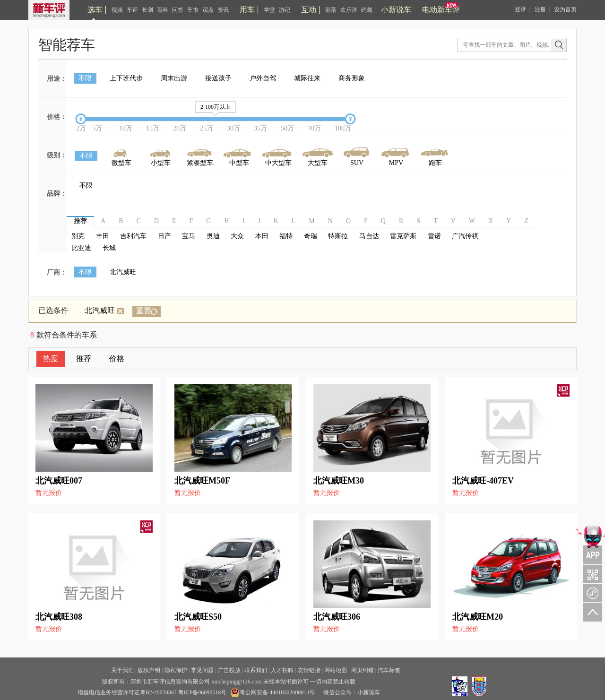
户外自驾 (263, 78)
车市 (193, 10)
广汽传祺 (465, 236)
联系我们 (256, 670)
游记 (285, 10)
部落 (331, 10)
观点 (208, 10)
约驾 (367, 10)
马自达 (369, 236)
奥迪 (213, 236)
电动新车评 (441, 10)
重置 (144, 311)
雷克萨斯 (403, 236)
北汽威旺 (123, 272)
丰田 (103, 236)
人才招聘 (282, 670)
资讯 (223, 10)
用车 (247, 10)
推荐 (84, 359)
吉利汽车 (133, 236)
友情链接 (309, 670)
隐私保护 (176, 670)
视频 (117, 10)
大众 (237, 236)
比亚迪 (81, 248)
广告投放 (229, 670)
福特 (286, 236)
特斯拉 (338, 236)
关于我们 (122, 670)
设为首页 (565, 9)
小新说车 (396, 10)
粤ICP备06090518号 (203, 692)
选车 (95, 10)
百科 (163, 10)
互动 (309, 10)
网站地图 (336, 670)
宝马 (189, 236)
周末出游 (174, 78)
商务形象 (352, 78)
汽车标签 (389, 670)
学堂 (269, 10)
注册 (540, 9)
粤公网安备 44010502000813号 (272, 692)
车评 (132, 10)
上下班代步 (126, 78)
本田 (262, 236)
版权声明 (149, 670)
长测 (147, 10)
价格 (117, 359)
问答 (178, 10)
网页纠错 (363, 670)
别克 (78, 236)
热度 (51, 359)
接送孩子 (218, 78)
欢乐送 (349, 10)
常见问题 (202, 670)
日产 (164, 236)
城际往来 (307, 78)
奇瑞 (311, 236)
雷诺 (434, 236)
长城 (109, 248)
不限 (85, 78)
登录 (520, 9)
